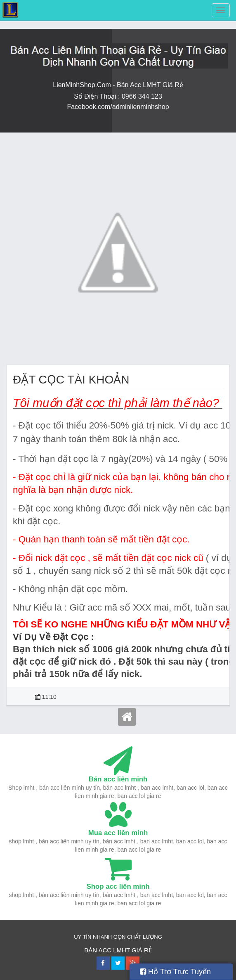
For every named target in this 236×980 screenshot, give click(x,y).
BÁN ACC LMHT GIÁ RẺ (118, 950)
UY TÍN (83, 937)
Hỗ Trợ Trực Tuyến (175, 972)
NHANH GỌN (110, 937)
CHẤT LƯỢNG (145, 937)
